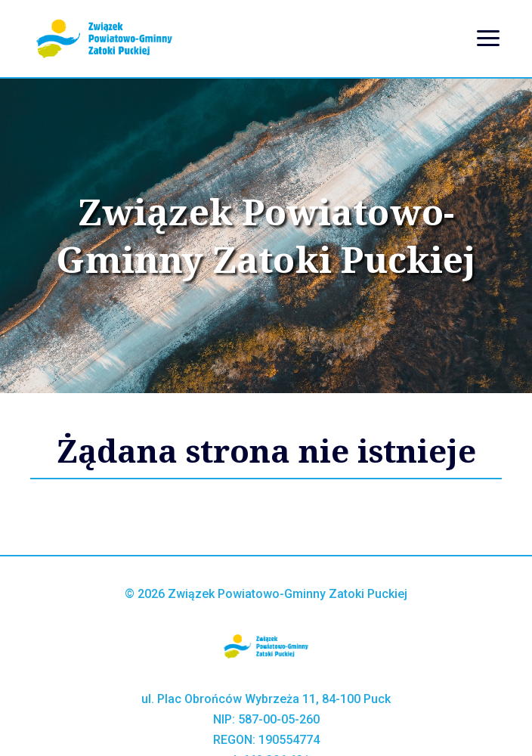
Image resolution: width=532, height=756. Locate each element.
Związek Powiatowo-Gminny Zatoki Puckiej (266, 235)
